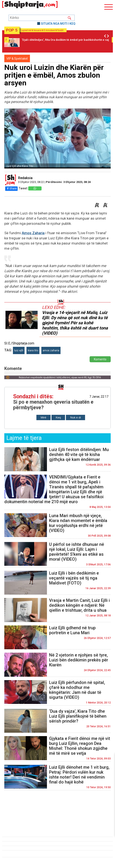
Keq (58, 417)
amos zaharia (51, 350)
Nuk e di (75, 417)
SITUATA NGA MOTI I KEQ (58, 24)
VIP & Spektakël (17, 59)
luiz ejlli (19, 350)
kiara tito (33, 350)
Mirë (44, 417)
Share (11, 188)
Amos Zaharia (33, 233)
